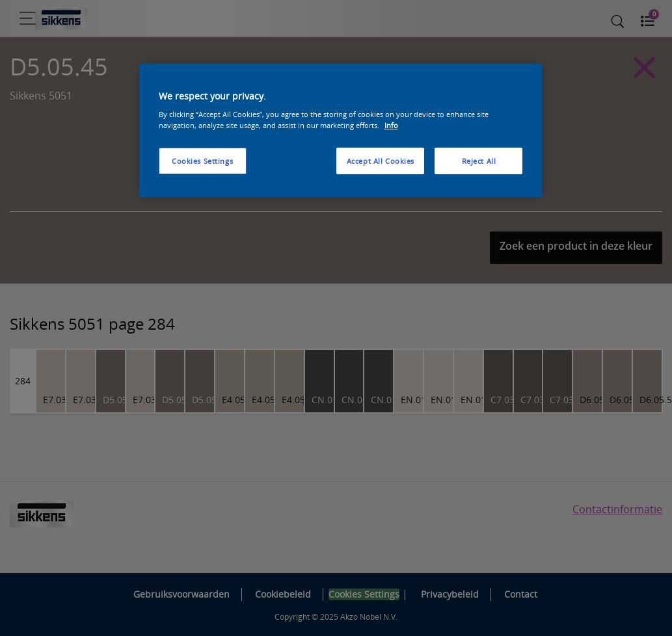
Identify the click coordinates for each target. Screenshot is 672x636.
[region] (341, 131)
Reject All (479, 161)
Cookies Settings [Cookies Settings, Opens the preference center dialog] (202, 161)
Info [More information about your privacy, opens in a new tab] (391, 125)
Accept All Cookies (381, 161)
